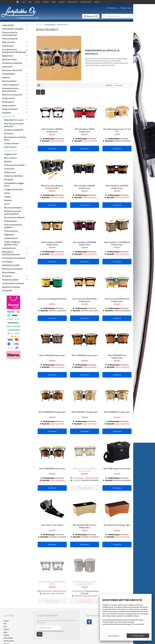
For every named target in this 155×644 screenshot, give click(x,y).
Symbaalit (7, 113)
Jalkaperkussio (11, 238)
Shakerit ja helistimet (14, 176)
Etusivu (6, 626)
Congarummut (10, 154)
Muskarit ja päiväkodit (14, 130)
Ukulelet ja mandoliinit (12, 63)
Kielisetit (6, 77)
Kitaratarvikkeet (9, 81)
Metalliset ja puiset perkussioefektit (13, 212)
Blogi (54, 2)
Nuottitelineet (9, 272)
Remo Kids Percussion (14, 120)
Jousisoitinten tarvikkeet (13, 283)
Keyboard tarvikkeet (11, 287)
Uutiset (46, 2)
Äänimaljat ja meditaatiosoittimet (11, 253)
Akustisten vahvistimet (12, 70)
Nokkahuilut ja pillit (11, 265)
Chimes (7, 193)
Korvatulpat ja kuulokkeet (14, 258)
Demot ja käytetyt (10, 39)
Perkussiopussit (11, 231)
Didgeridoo (9, 235)
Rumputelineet (9, 106)
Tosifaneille (7, 291)
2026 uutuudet (9, 42)
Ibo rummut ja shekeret (14, 217)
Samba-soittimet (12, 143)
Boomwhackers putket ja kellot (15, 138)
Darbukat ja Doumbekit (14, 165)
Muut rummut (10, 158)
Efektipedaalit (8, 74)
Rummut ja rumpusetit (12, 95)
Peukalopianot (11, 221)
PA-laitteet (7, 276)
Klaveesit (8, 200)
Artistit (37, 2)
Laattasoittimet (9, 248)
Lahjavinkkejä (8, 25)
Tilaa (40, 640)
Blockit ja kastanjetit (13, 208)
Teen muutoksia (114, 636)
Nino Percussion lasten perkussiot (14, 125)
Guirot (7, 204)
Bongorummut (11, 151)
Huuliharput (8, 262)
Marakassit (9, 180)
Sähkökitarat (8, 46)
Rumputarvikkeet (10, 109)
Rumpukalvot (8, 102)
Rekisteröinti (113, 8)
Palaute (97, 2)
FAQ (30, 2)
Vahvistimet (7, 67)
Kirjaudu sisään (127, 8)
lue (62, 636)
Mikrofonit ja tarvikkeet (12, 269)
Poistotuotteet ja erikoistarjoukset (10, 34)
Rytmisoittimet (9, 116)
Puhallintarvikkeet (10, 280)
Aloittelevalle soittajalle (13, 29)
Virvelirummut (8, 98)
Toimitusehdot (86, 2)
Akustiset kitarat (9, 59)
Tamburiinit (9, 169)
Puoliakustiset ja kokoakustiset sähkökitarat (14, 51)
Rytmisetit (9, 134)
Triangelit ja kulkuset (13, 189)
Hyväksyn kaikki (138, 636)
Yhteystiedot (72, 2)
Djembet (8, 161)
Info (24, 2)
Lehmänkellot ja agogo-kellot (14, 184)
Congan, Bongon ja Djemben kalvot (12, 243)
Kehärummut (10, 172)
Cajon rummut (10, 147)
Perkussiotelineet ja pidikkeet (13, 226)
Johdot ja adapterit (11, 85)
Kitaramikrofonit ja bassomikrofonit (10, 90)
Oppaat (62, 2)
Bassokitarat (8, 56)
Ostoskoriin (52, 149)
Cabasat (8, 197)
